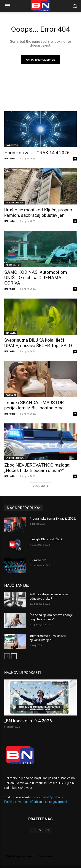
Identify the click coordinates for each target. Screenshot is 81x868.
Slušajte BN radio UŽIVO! (46, 539)
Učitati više (40, 486)
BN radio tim (38, 560)
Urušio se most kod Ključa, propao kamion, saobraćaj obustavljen (38, 213)
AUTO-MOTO (13, 265)
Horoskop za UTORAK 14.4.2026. (37, 153)
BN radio (10, 158)
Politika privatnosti (17, 802)
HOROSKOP (12, 145)
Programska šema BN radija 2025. (53, 519)
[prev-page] (7, 656)
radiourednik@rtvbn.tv (48, 797)
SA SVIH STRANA (15, 203)
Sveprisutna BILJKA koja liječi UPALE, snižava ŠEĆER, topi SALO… (40, 343)
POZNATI (11, 395)
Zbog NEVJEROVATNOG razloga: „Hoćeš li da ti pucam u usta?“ (37, 468)
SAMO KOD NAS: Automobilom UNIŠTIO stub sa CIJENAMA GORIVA (36, 278)
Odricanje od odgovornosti (49, 802)
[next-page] (14, 656)
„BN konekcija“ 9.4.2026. (29, 721)
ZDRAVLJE (11, 333)
